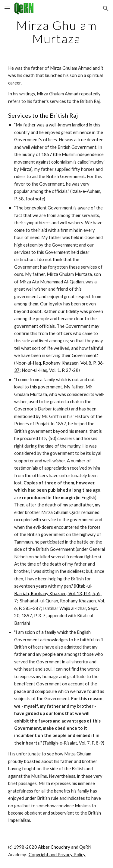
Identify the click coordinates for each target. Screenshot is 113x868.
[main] (57, 32)
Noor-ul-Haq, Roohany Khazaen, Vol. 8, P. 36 (59, 363)
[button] (7, 8)
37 (17, 370)
